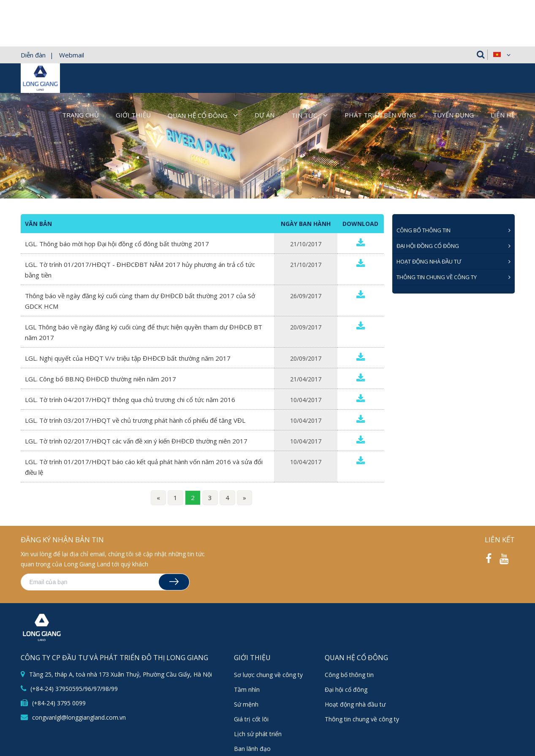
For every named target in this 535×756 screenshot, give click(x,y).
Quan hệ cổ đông (197, 69)
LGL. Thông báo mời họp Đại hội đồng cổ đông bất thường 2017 (117, 197)
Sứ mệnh (246, 658)
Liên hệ (503, 68)
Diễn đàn (33, 8)
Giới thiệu (133, 68)
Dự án (265, 68)
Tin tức (304, 69)
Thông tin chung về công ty (437, 231)
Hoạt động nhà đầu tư (429, 215)
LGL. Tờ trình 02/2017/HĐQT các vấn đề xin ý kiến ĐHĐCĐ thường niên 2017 (136, 394)
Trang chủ (80, 68)
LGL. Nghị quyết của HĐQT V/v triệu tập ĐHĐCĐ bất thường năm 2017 (128, 312)
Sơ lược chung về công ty (268, 628)
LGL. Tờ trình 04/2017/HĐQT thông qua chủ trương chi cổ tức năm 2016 (130, 353)
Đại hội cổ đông (346, 643)
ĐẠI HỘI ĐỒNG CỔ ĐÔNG (428, 199)
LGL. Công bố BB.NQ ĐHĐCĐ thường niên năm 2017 (100, 332)
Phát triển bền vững (380, 68)
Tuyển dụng (453, 68)
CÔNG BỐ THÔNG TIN (424, 184)
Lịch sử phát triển (258, 687)
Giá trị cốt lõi (251, 673)
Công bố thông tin (349, 628)
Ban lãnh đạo (252, 702)
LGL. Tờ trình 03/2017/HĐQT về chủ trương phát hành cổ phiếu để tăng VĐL (135, 374)
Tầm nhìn (247, 643)
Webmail (72, 8)
